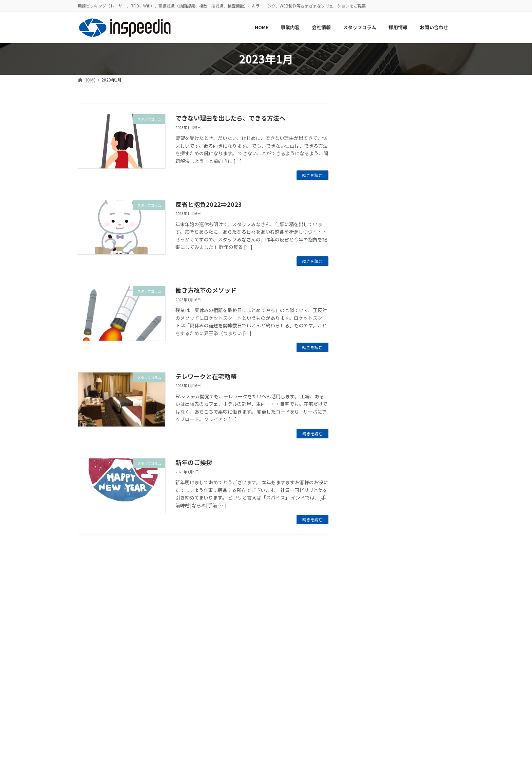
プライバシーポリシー (104, 706)
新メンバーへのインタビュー (423, 332)
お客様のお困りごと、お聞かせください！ (423, 404)
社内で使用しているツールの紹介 (423, 198)
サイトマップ (150, 706)
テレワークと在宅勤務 (206, 376)
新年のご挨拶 (194, 462)
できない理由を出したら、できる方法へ (230, 118)
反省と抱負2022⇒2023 (209, 204)
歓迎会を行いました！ (416, 435)
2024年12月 (367, 534)
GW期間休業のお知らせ (417, 297)
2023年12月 (367, 589)
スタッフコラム (371, 501)
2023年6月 (366, 644)
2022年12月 (367, 672)
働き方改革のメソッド (206, 290)
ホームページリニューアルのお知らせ (423, 266)
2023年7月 (366, 631)
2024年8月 (366, 548)
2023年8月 (366, 617)
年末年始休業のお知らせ (418, 366)
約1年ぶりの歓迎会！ (415, 160)
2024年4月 (366, 562)
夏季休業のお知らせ (413, 229)
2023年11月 (367, 603)
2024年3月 (366, 575)
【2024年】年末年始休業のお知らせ (421, 129)
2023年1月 (366, 658)
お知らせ (364, 487)
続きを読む (312, 175)
